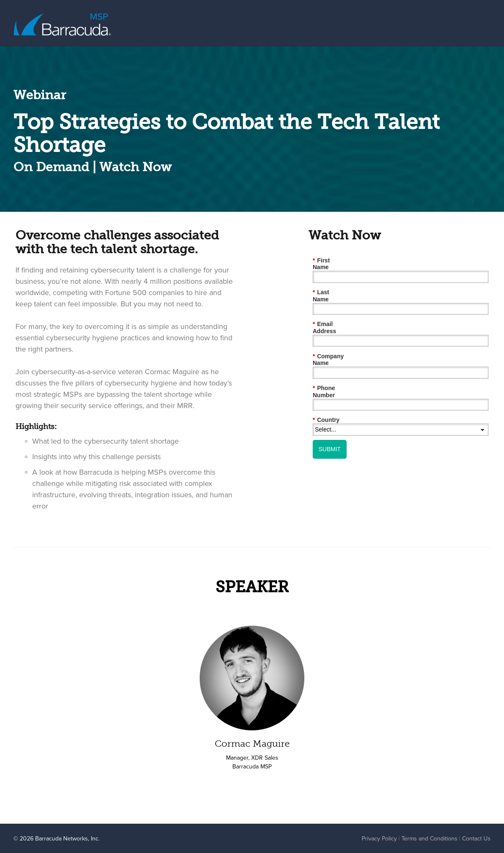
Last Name (330, 285)
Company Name (337, 335)
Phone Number (336, 360)
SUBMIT (330, 414)
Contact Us (476, 838)
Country (326, 385)
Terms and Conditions (429, 838)
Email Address (335, 310)
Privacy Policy (379, 838)
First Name (330, 260)
